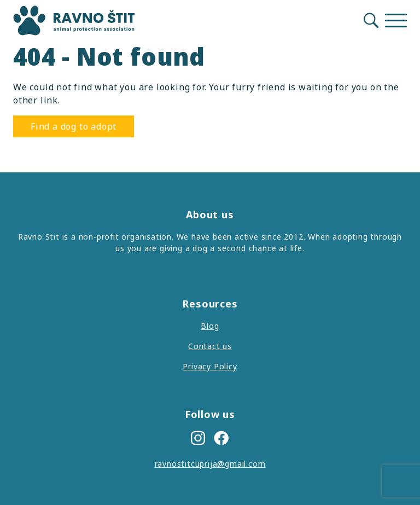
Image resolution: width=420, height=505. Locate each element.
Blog (210, 326)
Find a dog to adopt (74, 126)
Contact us (210, 346)
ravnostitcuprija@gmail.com (210, 464)
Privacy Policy (210, 366)
